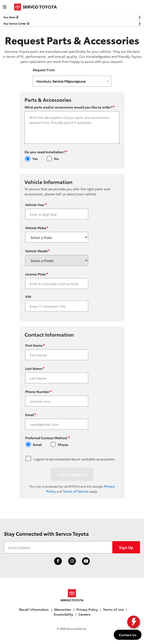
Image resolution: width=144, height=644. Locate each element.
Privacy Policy (87, 609)
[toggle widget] (132, 622)
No (56, 158)
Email (31, 414)
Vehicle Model (38, 251)
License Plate (37, 274)
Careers (84, 614)
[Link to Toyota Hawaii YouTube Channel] (86, 561)
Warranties (63, 609)
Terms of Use (113, 609)
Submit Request (72, 474)
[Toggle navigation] (5, 7)
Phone (63, 444)
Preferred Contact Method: (48, 437)
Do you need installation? (46, 151)
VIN (28, 296)
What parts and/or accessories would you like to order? (70, 107)
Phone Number (39, 391)
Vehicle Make (37, 227)
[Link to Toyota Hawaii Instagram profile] (72, 561)
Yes (35, 158)
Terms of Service (76, 491)
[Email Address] (58, 547)
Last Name (35, 368)
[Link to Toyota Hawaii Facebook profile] (58, 561)
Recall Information (34, 609)
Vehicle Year (36, 204)
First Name (35, 345)
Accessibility (63, 614)
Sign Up (126, 547)
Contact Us (128, 635)
